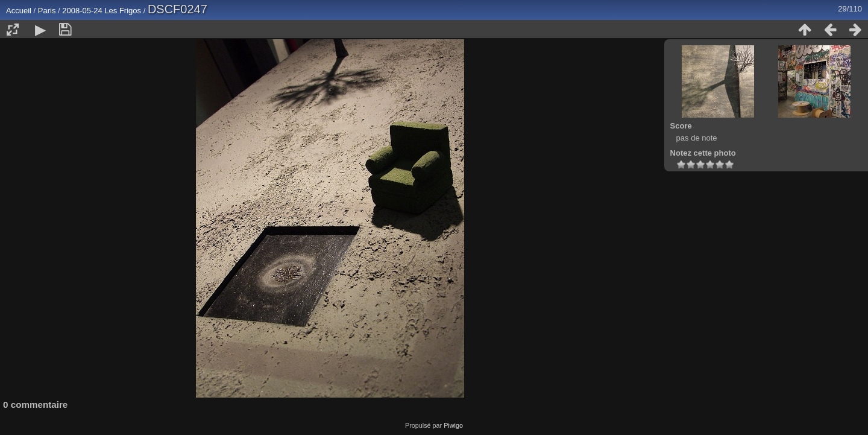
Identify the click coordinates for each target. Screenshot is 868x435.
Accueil (19, 11)
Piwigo (453, 425)
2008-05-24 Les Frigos (102, 11)
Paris (47, 11)
